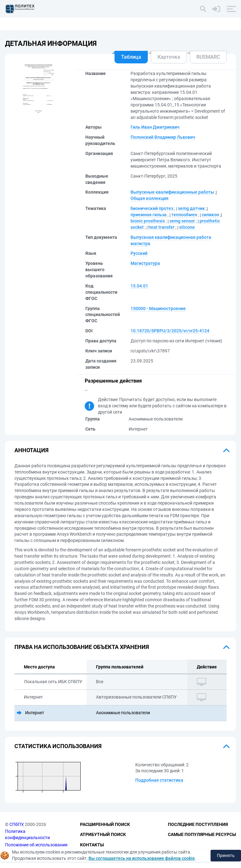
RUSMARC (208, 57)
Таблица (131, 57)
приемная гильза (149, 215)
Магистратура (145, 263)
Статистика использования (58, 746)
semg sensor (182, 221)
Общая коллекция (150, 198)
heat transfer (161, 227)
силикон (210, 215)
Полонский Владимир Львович (163, 137)
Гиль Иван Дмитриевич (155, 127)
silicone (187, 227)
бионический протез (152, 208)
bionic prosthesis (148, 221)
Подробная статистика (159, 780)
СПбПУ (16, 824)
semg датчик (191, 208)
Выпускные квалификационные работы (172, 192)
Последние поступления (198, 824)
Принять (226, 855)
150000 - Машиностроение (158, 308)
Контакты (92, 845)
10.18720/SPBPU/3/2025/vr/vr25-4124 (170, 331)
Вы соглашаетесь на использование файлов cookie (142, 858)
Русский (139, 253)
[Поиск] (203, 9)
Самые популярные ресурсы (202, 834)
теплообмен (184, 215)
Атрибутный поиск (103, 834)
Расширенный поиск (105, 824)
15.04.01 (139, 286)
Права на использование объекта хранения (82, 647)
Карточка (169, 57)
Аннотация (32, 450)
